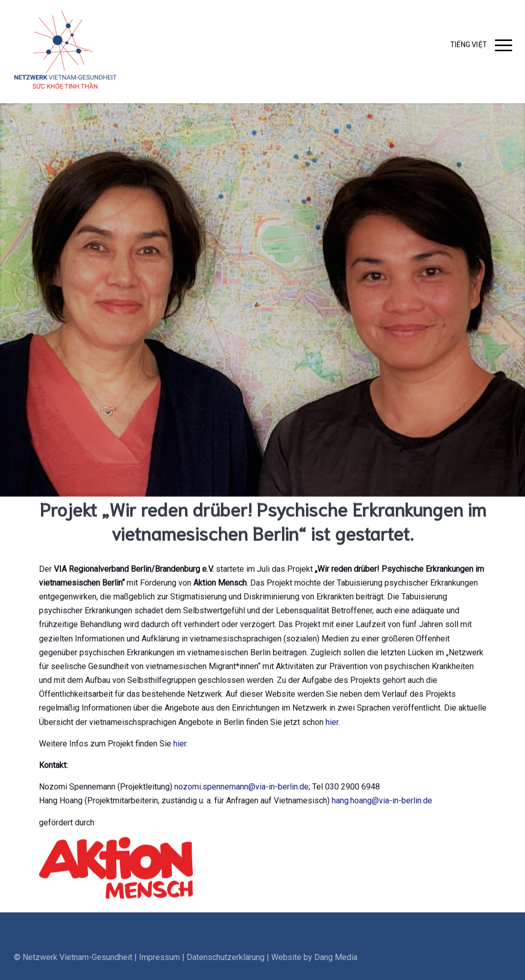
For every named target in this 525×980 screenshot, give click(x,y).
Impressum (159, 968)
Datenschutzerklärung (226, 968)
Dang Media (336, 968)
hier (332, 725)
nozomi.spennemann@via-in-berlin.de (241, 790)
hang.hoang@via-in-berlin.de (382, 804)
